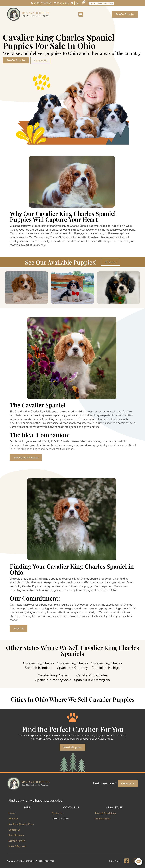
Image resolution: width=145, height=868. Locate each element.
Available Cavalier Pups (21, 824)
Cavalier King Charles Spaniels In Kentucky (72, 665)
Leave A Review (17, 841)
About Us (13, 819)
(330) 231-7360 (60, 819)
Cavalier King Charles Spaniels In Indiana (39, 665)
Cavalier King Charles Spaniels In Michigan (106, 665)
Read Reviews (16, 835)
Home (12, 813)
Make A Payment (17, 846)
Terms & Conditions (105, 813)
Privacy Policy (102, 819)
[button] (81, 14)
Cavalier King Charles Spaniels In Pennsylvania (53, 677)
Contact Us (14, 830)
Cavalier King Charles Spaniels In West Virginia (92, 677)
